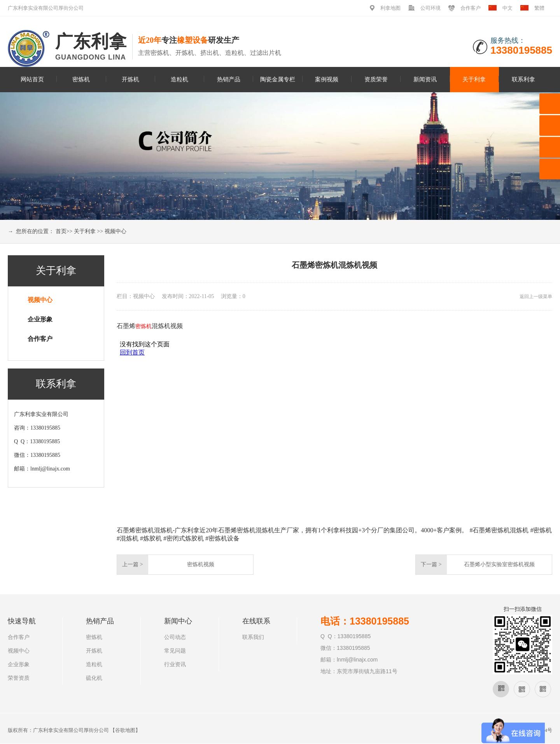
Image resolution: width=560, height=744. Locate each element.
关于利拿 (474, 79)
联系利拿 (523, 79)
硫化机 (94, 678)
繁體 (539, 8)
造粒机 (179, 79)
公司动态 (175, 637)
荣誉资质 (19, 678)
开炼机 (130, 79)
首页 (61, 231)
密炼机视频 (201, 564)
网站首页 (32, 79)
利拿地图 (390, 8)
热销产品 (229, 79)
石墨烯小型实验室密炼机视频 (499, 564)
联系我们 (253, 637)
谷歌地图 (125, 730)
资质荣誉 (376, 79)
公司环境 (430, 8)
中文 (507, 8)
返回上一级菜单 (536, 297)
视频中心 (115, 231)
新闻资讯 (425, 79)
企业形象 (40, 319)
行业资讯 (175, 664)
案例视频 (327, 79)
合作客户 (471, 8)
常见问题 (175, 651)
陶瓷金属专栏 (278, 79)
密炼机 (81, 79)
